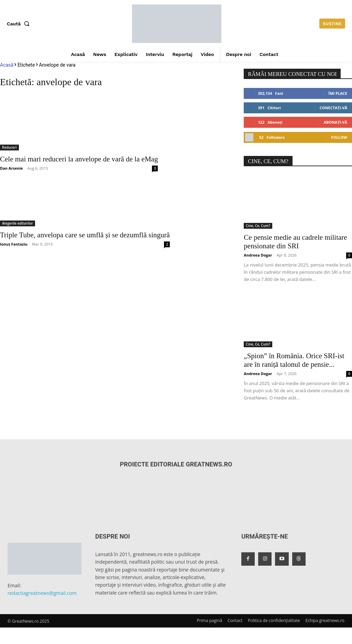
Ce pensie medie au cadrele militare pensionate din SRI (295, 242)
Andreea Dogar (258, 255)
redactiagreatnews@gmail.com (42, 593)
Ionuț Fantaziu (14, 244)
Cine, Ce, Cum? (258, 226)
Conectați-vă (333, 108)
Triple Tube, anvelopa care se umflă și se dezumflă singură (85, 235)
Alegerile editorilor (18, 223)
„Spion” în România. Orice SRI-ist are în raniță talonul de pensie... (294, 360)
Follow (339, 137)
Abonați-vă (335, 122)
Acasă (7, 65)
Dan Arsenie (12, 168)
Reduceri (9, 147)
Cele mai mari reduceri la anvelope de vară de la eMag (79, 159)
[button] (20, 24)
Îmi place (338, 93)
